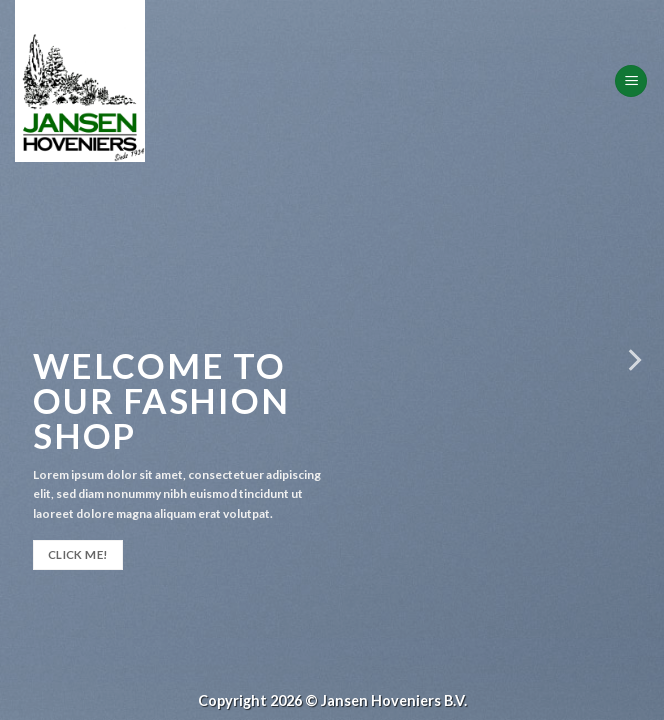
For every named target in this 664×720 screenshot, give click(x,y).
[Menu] (631, 81)
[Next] (633, 360)
